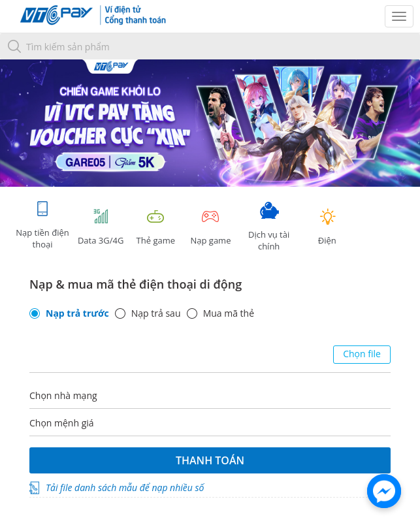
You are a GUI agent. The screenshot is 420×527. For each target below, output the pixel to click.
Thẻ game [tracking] (155, 227)
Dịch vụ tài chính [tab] (269, 227)
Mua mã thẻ (229, 313)
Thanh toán (210, 460)
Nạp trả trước (77, 313)
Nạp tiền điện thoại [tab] (42, 225)
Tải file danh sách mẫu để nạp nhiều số (125, 487)
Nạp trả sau (156, 313)
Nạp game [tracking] (210, 227)
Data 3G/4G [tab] (101, 227)
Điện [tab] (327, 227)
